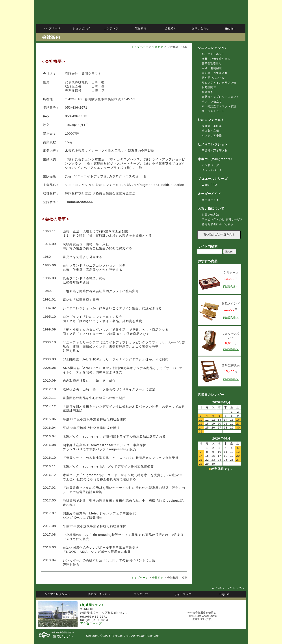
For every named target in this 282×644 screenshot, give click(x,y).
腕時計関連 (209, 87)
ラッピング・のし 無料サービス (222, 219)
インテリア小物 (212, 135)
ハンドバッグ (210, 165)
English (230, 29)
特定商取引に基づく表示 (218, 224)
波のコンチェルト (211, 120)
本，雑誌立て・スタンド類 (219, 106)
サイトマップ (183, 594)
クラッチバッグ (212, 170)
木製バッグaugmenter (215, 159)
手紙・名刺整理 (212, 68)
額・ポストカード (213, 111)
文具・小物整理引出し (216, 59)
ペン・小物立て (212, 102)
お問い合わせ (200, 28)
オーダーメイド (212, 200)
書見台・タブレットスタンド (220, 97)
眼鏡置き (208, 92)
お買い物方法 (210, 215)
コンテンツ (111, 28)
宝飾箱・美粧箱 (212, 126)
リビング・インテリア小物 (219, 83)
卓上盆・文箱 (210, 131)
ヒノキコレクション (213, 144)
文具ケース (231, 273)
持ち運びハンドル (213, 78)
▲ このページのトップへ (228, 588)
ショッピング (81, 28)
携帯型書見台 (231, 365)
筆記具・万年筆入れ (215, 73)
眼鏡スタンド (231, 303)
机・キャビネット (213, 54)
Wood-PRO (209, 185)
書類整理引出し (212, 63)
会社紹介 (158, 47)
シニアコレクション (213, 48)
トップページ (140, 47)
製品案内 (141, 28)
